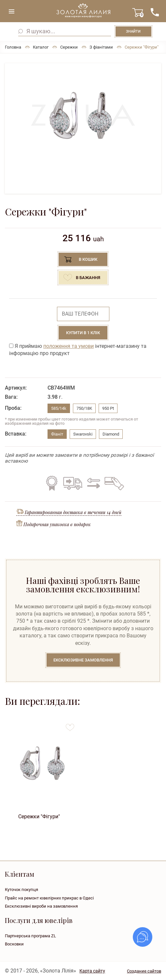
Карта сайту (92, 971)
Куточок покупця (21, 890)
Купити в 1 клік (83, 333)
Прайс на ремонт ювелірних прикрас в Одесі (49, 898)
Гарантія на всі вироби (52, 483)
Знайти (133, 31)
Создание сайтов (144, 971)
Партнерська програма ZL (30, 936)
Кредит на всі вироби (113, 483)
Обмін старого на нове (93, 483)
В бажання (88, 278)
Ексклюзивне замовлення (83, 660)
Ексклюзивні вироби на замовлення (41, 906)
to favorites (70, 725)
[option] (83, 115)
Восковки (14, 944)
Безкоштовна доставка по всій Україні (73, 483)
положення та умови (69, 346)
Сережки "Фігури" (39, 817)
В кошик (88, 259)
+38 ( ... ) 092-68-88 (155, 12)
